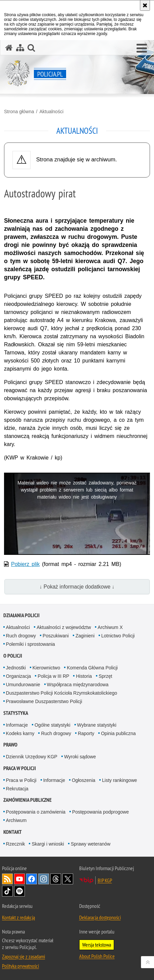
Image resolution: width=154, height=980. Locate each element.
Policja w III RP (53, 676)
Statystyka (16, 713)
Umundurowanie (23, 685)
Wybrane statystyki (97, 725)
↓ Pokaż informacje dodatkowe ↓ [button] (77, 587)
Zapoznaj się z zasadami (23, 956)
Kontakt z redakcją (18, 917)
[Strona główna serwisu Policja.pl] (9, 48)
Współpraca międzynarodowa (78, 685)
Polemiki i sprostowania (31, 644)
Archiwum (16, 820)
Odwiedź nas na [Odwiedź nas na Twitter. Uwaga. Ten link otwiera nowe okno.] (68, 879)
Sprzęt (105, 676)
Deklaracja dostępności (100, 917)
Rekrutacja (17, 789)
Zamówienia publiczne (28, 800)
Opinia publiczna (118, 733)
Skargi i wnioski (48, 844)
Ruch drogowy (21, 636)
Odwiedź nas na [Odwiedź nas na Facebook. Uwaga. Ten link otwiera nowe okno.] (32, 879)
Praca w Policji (20, 768)
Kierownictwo (46, 668)
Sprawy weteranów (91, 844)
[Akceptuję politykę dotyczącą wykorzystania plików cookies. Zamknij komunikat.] (145, 5)
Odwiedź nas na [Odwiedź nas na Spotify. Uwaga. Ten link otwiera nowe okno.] (19, 891)
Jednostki (16, 668)
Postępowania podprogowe (100, 812)
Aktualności (51, 112)
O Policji (13, 656)
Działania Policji (21, 615)
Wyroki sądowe (80, 757)
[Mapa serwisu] (20, 48)
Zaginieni (85, 636)
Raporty (86, 733)
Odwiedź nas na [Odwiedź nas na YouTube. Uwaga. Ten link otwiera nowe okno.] (19, 879)
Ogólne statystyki (53, 725)
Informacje (17, 725)
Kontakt (13, 832)
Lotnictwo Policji (118, 636)
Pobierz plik (25, 564)
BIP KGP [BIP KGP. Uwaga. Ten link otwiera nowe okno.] (105, 880)
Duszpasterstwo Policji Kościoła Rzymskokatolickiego (62, 693)
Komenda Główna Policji (92, 668)
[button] (142, 49)
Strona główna (19, 112)
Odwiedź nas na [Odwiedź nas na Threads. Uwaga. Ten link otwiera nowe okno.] (56, 879)
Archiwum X (110, 627)
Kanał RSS (7, 879)
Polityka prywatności (20, 966)
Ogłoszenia (84, 780)
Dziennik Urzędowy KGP (32, 757)
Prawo (10, 745)
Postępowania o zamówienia (36, 812)
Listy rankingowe (119, 780)
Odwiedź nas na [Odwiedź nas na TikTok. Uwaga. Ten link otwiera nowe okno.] (7, 891)
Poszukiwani (56, 636)
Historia (84, 676)
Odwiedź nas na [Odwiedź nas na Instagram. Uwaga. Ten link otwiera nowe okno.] (44, 879)
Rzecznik (16, 844)
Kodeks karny (20, 733)
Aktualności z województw (64, 627)
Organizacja (19, 676)
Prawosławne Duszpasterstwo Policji (44, 701)
